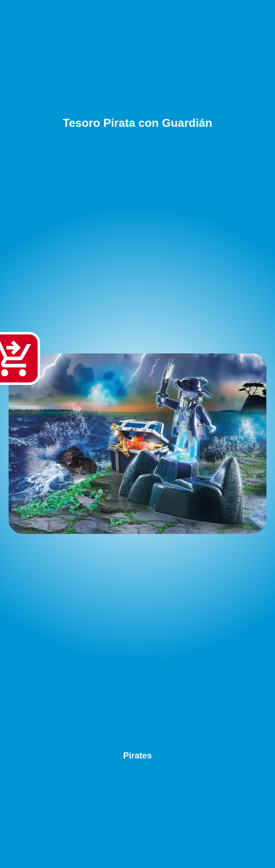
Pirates (137, 755)
